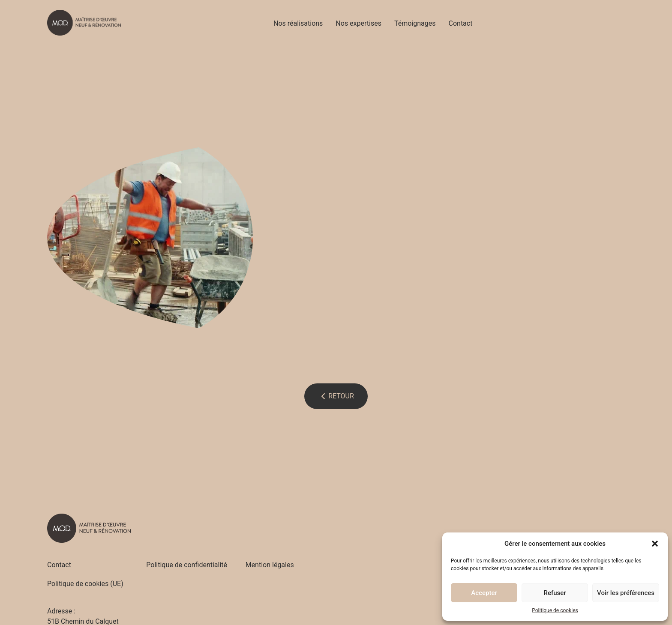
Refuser (555, 593)
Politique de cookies (555, 610)
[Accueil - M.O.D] (84, 23)
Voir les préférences (626, 593)
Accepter (484, 593)
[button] (655, 544)
